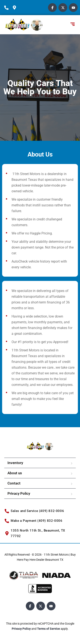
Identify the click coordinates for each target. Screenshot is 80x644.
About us (15, 473)
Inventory (15, 463)
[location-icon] (16, 8)
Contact (14, 483)
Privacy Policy (19, 493)
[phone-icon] (7, 8)
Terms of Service (49, 629)
